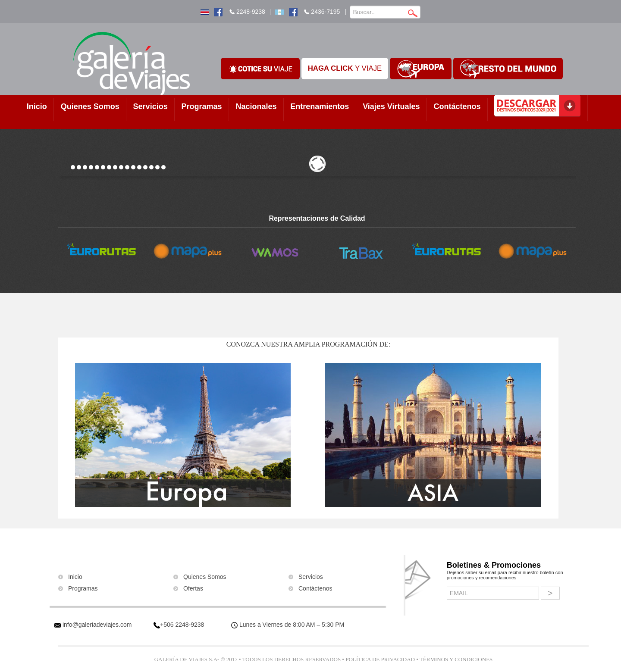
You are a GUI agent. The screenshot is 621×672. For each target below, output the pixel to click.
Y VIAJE (345, 68)
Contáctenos (457, 106)
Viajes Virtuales (391, 106)
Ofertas (193, 588)
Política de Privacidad (380, 659)
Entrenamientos (320, 106)
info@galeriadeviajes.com (97, 625)
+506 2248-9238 (182, 625)
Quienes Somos (90, 106)
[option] (101, 250)
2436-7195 (325, 12)
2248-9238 (251, 12)
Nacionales (256, 106)
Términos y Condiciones (456, 659)
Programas (202, 106)
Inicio (37, 106)
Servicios (151, 106)
